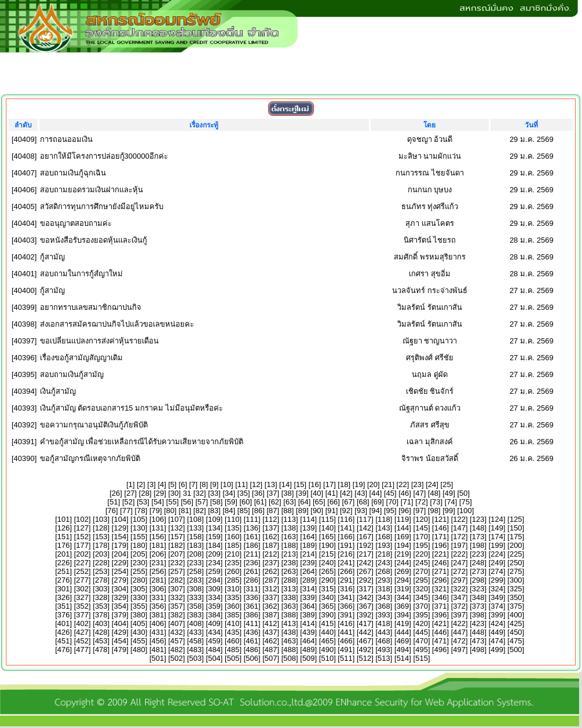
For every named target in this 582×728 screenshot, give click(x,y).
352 (82, 606)
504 (214, 658)
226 (64, 563)
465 (327, 641)
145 (422, 528)
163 (290, 537)
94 (375, 511)
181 (158, 545)
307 (177, 589)
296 (441, 580)
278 (101, 580)
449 (497, 632)
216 (346, 554)
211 (252, 554)
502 (177, 658)
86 (258, 511)
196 (441, 545)
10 (226, 484)
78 (141, 511)
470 (422, 641)
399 (497, 615)
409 (214, 623)
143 (384, 528)
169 (403, 537)
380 (139, 615)
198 (478, 545)
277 (82, 580)
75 (466, 502)
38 (287, 493)
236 (252, 563)
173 (478, 537)
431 (158, 632)
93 (361, 511)
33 (214, 493)
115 (327, 519)
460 (233, 641)
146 (441, 528)
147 (459, 528)
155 (139, 537)
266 (346, 571)
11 (241, 484)
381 (158, 615)
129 (120, 528)
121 (441, 519)
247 (459, 563)
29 (160, 493)
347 (459, 597)
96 (405, 511)
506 (252, 658)
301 (64, 589)
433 (196, 632)
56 (187, 502)
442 (365, 632)
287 (271, 580)
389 (309, 615)
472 (459, 641)
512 (365, 658)
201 (64, 554)
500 (516, 650)
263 (290, 571)
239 (309, 563)
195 (422, 545)
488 (290, 650)
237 (271, 563)
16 (314, 484)
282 (177, 580)
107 (177, 519)
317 (365, 589)
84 (229, 511)
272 (459, 571)
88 (287, 511)
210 (233, 554)
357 (177, 606)
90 (317, 511)
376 (64, 615)
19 (358, 484)
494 (403, 650)
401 (64, 623)
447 (459, 632)
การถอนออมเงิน (66, 139)
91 (331, 511)
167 (365, 537)
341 (346, 597)
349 (497, 597)
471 (441, 641)
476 (64, 650)
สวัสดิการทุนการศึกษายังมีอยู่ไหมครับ (102, 206)
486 (252, 650)
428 (101, 632)
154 (120, 537)
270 (422, 571)
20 (374, 484)
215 (327, 554)
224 (497, 554)
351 (64, 606)
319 (403, 589)
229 (120, 563)
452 (82, 641)
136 (252, 528)
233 (196, 563)
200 (516, 545)
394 (403, 615)
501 (158, 658)
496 (441, 650)
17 (330, 484)
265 (327, 571)
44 (375, 493)
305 (139, 589)
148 (478, 528)
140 (327, 528)
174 (497, 537)
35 (243, 493)
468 (384, 641)
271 (441, 571)
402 (82, 623)
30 (174, 493)
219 (403, 554)
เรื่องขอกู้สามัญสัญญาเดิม (81, 358)
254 (120, 571)
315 (327, 589)
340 (327, 597)
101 (64, 519)
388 (290, 615)
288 (290, 580)
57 (202, 502)
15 (300, 484)
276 (64, 580)
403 (101, 623)
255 (139, 571)
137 (271, 528)
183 (196, 545)
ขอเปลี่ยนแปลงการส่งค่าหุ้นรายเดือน (99, 341)
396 (441, 615)
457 (177, 641)
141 (346, 528)
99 (449, 511)
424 (497, 623)
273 (478, 571)
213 (290, 554)
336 (252, 597)
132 (177, 528)
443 (384, 632)
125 (516, 519)
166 (346, 537)
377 (82, 615)
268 (384, 571)
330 (139, 597)
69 (378, 502)
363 (290, 606)
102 (82, 519)
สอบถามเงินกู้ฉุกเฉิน (73, 173)
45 (390, 493)
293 (384, 580)
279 (120, 580)
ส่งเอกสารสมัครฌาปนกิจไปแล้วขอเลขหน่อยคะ (117, 324)
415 (327, 623)
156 (158, 537)
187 (271, 545)
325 (516, 589)
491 (346, 650)
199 (497, 545)
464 (309, 641)
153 (101, 537)
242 (365, 563)
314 (309, 589)
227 (82, 563)
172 (459, 537)
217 (365, 554)
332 (177, 597)
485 (233, 650)
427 (82, 632)
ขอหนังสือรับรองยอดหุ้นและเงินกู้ (94, 240)
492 (365, 650)
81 (185, 511)
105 (139, 519)
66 (334, 502)
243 (384, 563)
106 (158, 519)
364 (309, 606)
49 (449, 493)
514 (403, 658)
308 (196, 589)
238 (290, 563)
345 (422, 597)
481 (158, 650)
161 (252, 537)
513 (384, 658)
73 (436, 502)
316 (346, 589)
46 (405, 493)
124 (497, 519)
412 (271, 623)
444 (403, 632)
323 (478, 589)
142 (365, 528)
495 (422, 650)
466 (346, 641)
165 (327, 537)
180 (139, 545)
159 (214, 537)
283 (196, 580)
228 (101, 563)
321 (441, 589)
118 (384, 519)
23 (418, 484)
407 (177, 623)
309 (214, 589)
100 (466, 511)
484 (214, 650)
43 (361, 493)
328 (101, 597)
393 (384, 615)
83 (214, 511)
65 (319, 502)
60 (246, 502)
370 (422, 606)
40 (317, 493)
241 (346, 563)
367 (365, 606)
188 (290, 545)
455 (139, 641)
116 (346, 519)
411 (252, 623)
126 (64, 528)
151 (64, 537)
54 (158, 502)
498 (478, 650)
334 (214, 597)
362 (271, 606)
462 (271, 641)
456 (158, 641)
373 (478, 606)
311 (252, 589)
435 (233, 632)
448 (478, 632)
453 (101, 641)
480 (139, 650)
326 (64, 597)
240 (327, 563)
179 (120, 545)
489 (309, 650)
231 (158, 563)
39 (302, 493)
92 (346, 511)
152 (82, 537)
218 (384, 554)
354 (120, 606)
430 (139, 632)
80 (170, 511)
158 (196, 537)
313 (290, 589)
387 (271, 615)
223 (478, 554)
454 (120, 641)
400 (516, 615)
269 (403, 571)
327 (82, 597)
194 (403, 545)
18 (344, 484)
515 (422, 658)
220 (422, 554)
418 (384, 623)
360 (233, 606)
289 (309, 580)
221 (441, 554)
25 (446, 484)
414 (309, 623)
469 (403, 641)
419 (403, 623)
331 (158, 597)
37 (273, 493)
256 (158, 571)
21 (388, 484)
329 (120, 597)
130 (139, 528)
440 (327, 632)
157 (177, 537)
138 (290, 528)
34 (229, 493)
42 (346, 493)
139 (309, 528)
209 (214, 554)
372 (459, 606)
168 (384, 537)
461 (252, 641)
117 (365, 519)
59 (231, 502)
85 (243, 511)
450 (516, 632)
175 (516, 537)
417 (365, 623)
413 (290, 623)
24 (432, 484)
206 (158, 554)
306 (158, 589)
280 (139, 580)
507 (271, 658)
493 (384, 650)
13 (270, 484)
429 (120, 632)
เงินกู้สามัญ (58, 391)
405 (139, 623)
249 (497, 563)
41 (331, 493)
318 (384, 589)
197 (459, 545)
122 (459, 519)
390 (327, 615)
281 (158, 580)
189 (309, 545)
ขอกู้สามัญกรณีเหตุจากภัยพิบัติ (90, 458)
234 (214, 563)
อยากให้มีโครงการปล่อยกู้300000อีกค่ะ (104, 156)
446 (441, 632)
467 (365, 641)
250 (516, 563)
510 (327, 658)
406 (158, 623)
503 (196, 658)
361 (252, 606)
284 (214, 580)
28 (145, 493)
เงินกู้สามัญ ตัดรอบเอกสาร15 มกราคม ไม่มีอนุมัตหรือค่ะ (131, 408)
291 (346, 580)
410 (233, 623)
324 (497, 589)
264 (309, 571)
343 (384, 597)
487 (271, 650)
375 (516, 606)
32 (199, 493)
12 (256, 484)
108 (196, 519)
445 (422, 632)
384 (214, 615)
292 (365, 580)
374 (497, 606)
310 (233, 589)
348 (478, 597)
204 (120, 554)
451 (64, 641)
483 (196, 650)
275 (516, 571)
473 (478, 641)
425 (516, 623)
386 (252, 615)
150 (516, 528)
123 (478, 519)
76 (112, 511)
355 (139, 606)
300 (516, 580)
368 (384, 606)
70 (392, 502)
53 (143, 502)
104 (120, 519)
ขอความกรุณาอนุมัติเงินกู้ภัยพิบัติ (94, 425)
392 (365, 615)
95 (390, 511)
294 (403, 580)
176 (64, 545)
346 (441, 597)
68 (363, 502)
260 (233, 571)
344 (403, 597)
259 (214, 571)
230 (139, 563)
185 (233, 545)
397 (459, 615)
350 (516, 597)
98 (434, 511)
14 (285, 484)
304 (120, 589)
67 (348, 502)
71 (407, 502)
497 (459, 650)
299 (497, 580)
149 (497, 528)
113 (290, 519)
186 (252, 545)
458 (196, 641)
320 (422, 589)
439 (309, 632)
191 (346, 545)
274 (497, 571)
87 (273, 511)
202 (82, 554)
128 (101, 528)
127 (82, 528)
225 (516, 554)
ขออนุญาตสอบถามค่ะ (76, 223)
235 (233, 563)
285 (233, 580)
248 (478, 563)
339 (309, 597)
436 (252, 632)
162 (271, 537)
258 (196, 571)
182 (177, 545)
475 (516, 641)
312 (271, 589)
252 (82, 571)
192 (365, 545)
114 (309, 519)
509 (309, 658)
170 (422, 537)
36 (258, 493)
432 (177, 632)
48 (434, 493)
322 (459, 589)
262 (271, 571)
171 (441, 537)
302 (82, 589)
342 (365, 597)
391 (346, 615)
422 (459, 623)
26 (116, 493)
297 (459, 580)
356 (158, 606)
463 (290, 641)
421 (441, 623)
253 (101, 571)
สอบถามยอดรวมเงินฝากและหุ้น (91, 190)
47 (419, 493)
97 (419, 511)
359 (214, 606)
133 (196, 528)
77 (126, 511)
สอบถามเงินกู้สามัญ (72, 374)
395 (422, 615)
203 (101, 554)
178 (101, 545)
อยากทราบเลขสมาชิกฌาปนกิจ (91, 307)
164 (309, 537)
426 (64, 632)
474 (497, 641)
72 (422, 502)
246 (441, 563)
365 (327, 606)
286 (252, 580)
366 (346, 606)
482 (177, 650)
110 (233, 519)
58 (216, 502)
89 (302, 511)
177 (82, 545)
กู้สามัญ (52, 257)
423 (478, 623)
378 (101, 615)
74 (451, 502)
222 (459, 554)
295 (422, 580)
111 (252, 519)
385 (233, 615)
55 (172, 502)
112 (271, 519)
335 (233, 597)
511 (346, 658)
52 (129, 502)
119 (403, 519)
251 (64, 571)
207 (177, 554)
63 (290, 502)
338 (290, 597)
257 (177, 571)
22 (402, 484)
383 (196, 615)
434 (214, 632)
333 (196, 597)
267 (365, 571)
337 (271, 597)
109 (214, 519)
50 (463, 493)
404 (120, 623)
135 (233, 528)
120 (422, 519)
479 (120, 650)
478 (101, 650)
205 (139, 554)
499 (497, 650)
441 (346, 632)
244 (403, 563)
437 (271, 632)
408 (196, 623)
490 (327, 650)
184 (214, 545)
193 (384, 545)
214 (309, 554)
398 (478, 615)
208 (196, 554)
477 (82, 650)
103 (101, 519)
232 (177, 563)
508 (290, 658)
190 (327, 545)
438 (290, 632)
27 (130, 493)
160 (233, 537)
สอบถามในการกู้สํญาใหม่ (81, 274)
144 (403, 528)
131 (158, 528)
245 (422, 563)
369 (403, 606)
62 (275, 502)
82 (199, 511)
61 (260, 502)
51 (114, 502)
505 (233, 658)
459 (214, 641)
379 (120, 615)
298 (478, 580)
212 (271, 554)
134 (214, 528)
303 (101, 589)
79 (156, 511)
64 (304, 502)
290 (327, 580)
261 (252, 571)
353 (101, 606)
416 (346, 623)
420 (422, 623)
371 (441, 606)
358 (196, 606)
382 (177, 615)
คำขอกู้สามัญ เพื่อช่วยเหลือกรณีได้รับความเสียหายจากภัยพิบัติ (142, 442)
